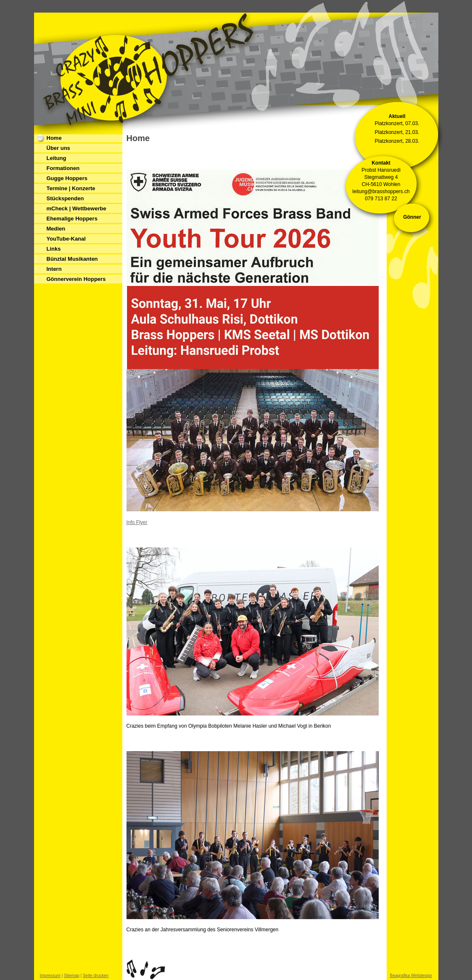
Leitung (57, 158)
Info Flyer (137, 522)
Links (54, 249)
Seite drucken (96, 976)
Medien (56, 229)
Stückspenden (65, 198)
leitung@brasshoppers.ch (381, 191)
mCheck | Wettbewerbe (76, 208)
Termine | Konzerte (71, 188)
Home (54, 138)
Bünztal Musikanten (72, 259)
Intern (54, 269)
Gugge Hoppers (67, 178)
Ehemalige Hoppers (72, 219)
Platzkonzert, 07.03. (397, 123)
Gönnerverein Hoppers (76, 279)
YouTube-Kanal (66, 239)
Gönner (412, 217)
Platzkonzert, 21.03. (397, 132)
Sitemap (72, 976)
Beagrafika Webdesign (411, 976)
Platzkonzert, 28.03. (397, 141)
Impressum (50, 976)
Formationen (63, 168)
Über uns (58, 148)
